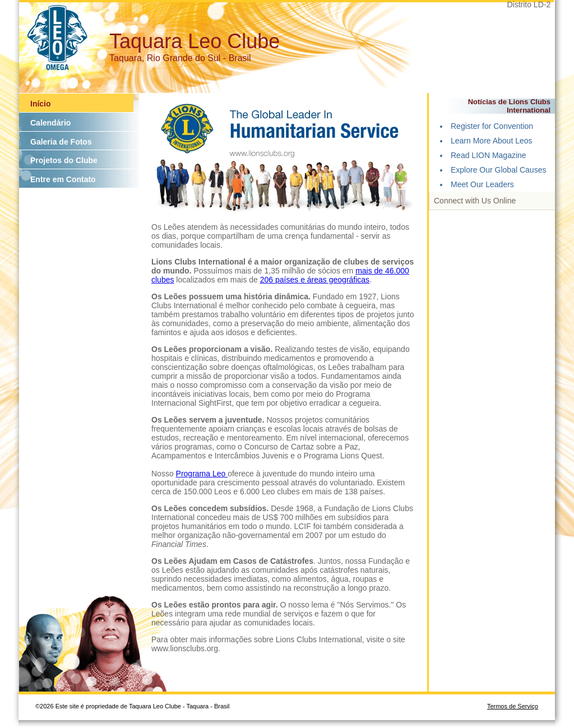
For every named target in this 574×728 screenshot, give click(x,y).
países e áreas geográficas (322, 280)
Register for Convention (492, 126)
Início (41, 104)
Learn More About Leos (492, 141)
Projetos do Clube (64, 160)
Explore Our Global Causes (498, 170)
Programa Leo (202, 474)
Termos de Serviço (513, 706)
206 (268, 280)
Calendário (50, 123)
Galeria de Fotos (61, 142)
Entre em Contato (63, 179)
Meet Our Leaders (482, 184)
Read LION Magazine (489, 155)
